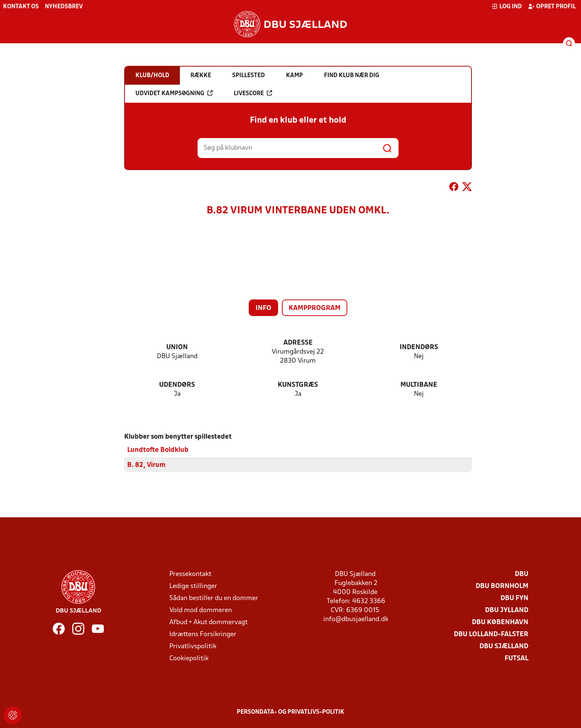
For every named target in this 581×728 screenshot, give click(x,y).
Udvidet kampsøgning (174, 93)
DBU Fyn (514, 598)
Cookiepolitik (189, 658)
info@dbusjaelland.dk (356, 619)
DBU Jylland (507, 610)
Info (263, 308)
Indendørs (419, 347)
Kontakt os (21, 7)
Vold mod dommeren (201, 610)
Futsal (516, 658)
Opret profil (552, 6)
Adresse (298, 343)
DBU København (500, 622)
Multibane (419, 385)
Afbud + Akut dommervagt (208, 622)
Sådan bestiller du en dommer (214, 598)
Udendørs (177, 385)
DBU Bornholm (502, 586)
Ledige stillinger (193, 586)
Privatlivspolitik (193, 646)
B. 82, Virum (146, 465)
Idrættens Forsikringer (203, 634)
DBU (522, 574)
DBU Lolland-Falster (491, 634)
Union (177, 347)
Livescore (253, 93)
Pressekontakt (190, 574)
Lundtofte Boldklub (158, 450)
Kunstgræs (298, 385)
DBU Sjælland (504, 646)
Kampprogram (315, 308)
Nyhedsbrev (64, 7)
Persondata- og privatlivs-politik (290, 712)
